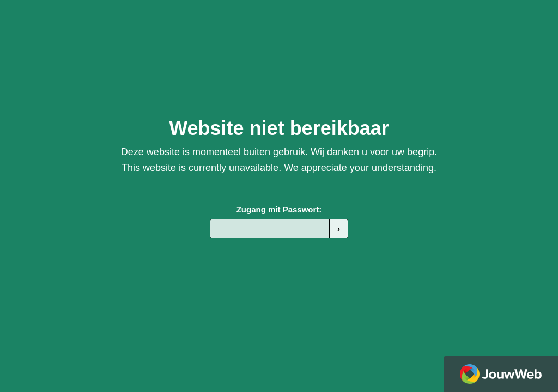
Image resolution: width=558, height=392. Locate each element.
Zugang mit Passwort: (279, 209)
